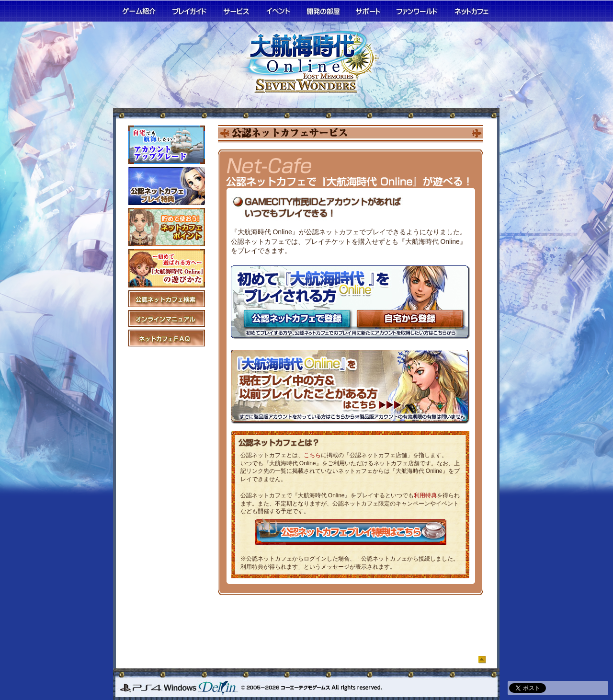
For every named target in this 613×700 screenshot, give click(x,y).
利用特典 (425, 495)
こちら (312, 455)
